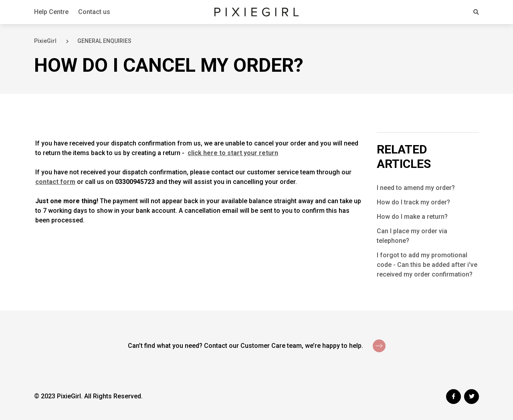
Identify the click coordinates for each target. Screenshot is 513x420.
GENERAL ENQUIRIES (104, 41)
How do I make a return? (412, 217)
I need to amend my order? (416, 188)
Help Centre (51, 12)
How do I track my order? (413, 202)
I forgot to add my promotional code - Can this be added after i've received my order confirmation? (427, 265)
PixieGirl (45, 41)
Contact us (94, 12)
